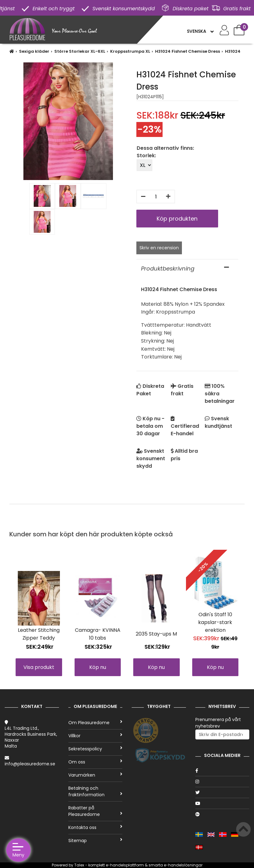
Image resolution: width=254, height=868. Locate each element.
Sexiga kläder (34, 51)
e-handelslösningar (183, 865)
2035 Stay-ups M (156, 634)
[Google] (222, 814)
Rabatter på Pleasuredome (95, 811)
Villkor (95, 736)
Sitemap (95, 841)
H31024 (233, 51)
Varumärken (95, 775)
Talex (79, 865)
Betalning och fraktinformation (95, 791)
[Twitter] (222, 792)
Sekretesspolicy (95, 749)
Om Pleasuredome (95, 723)
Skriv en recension (159, 248)
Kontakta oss (95, 827)
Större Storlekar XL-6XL (80, 51)
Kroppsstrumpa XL (130, 51)
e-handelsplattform (125, 865)
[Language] (200, 31)
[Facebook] (222, 771)
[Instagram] (222, 782)
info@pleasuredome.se (30, 764)
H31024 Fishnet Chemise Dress (188, 51)
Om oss (95, 762)
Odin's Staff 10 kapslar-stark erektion (215, 622)
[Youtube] (222, 803)
